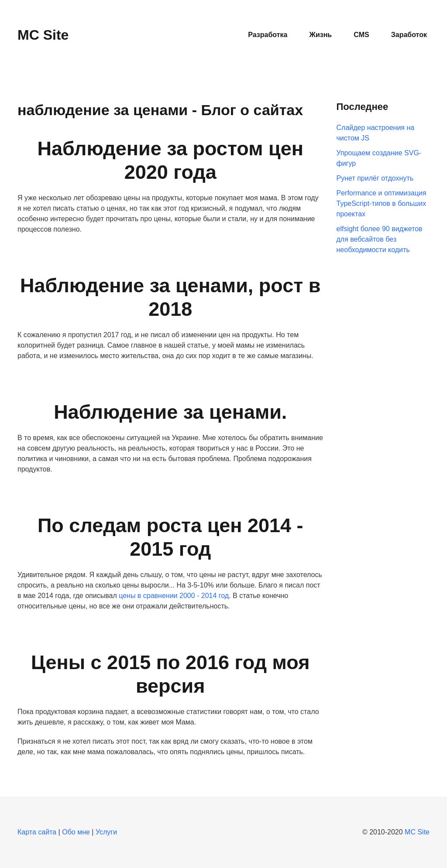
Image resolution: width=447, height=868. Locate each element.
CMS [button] (361, 35)
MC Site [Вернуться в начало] (43, 35)
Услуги (106, 832)
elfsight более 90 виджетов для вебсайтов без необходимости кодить (380, 239)
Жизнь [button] (320, 35)
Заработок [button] (409, 35)
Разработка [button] (268, 35)
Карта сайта (37, 832)
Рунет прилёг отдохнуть (375, 178)
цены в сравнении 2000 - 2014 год (174, 596)
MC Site (417, 832)
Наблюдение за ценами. (170, 412)
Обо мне (76, 832)
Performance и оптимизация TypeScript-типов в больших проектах (382, 203)
